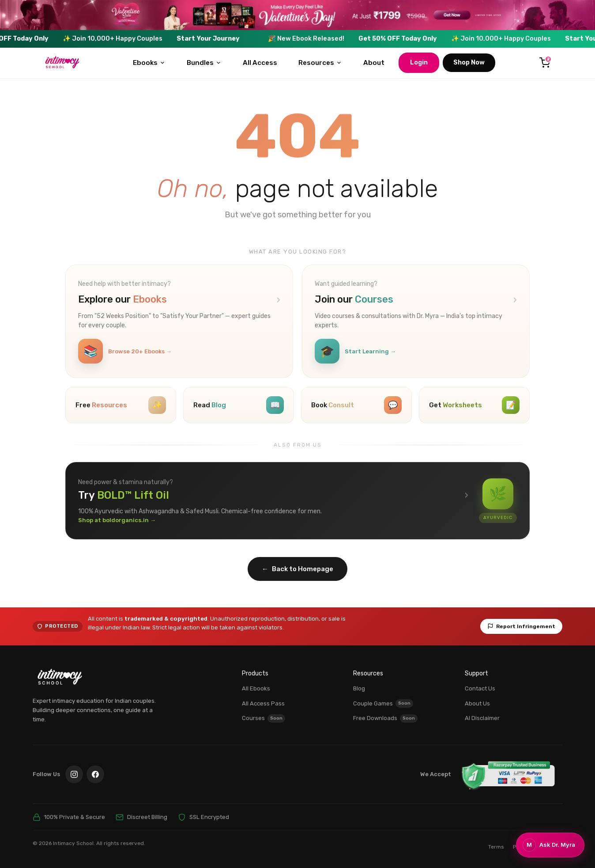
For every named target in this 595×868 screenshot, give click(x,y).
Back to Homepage (297, 569)
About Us (477, 703)
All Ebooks (256, 688)
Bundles (204, 63)
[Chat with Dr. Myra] (550, 845)
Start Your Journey (222, 39)
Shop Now (469, 63)
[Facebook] (95, 774)
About (374, 63)
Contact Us (480, 688)
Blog (359, 688)
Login (419, 63)
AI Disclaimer (482, 718)
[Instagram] (74, 774)
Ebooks (149, 63)
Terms (496, 847)
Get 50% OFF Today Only (411, 39)
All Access (260, 63)
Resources (320, 63)
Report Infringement (521, 626)
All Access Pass (263, 703)
